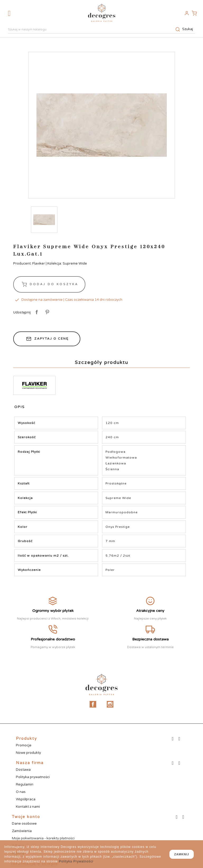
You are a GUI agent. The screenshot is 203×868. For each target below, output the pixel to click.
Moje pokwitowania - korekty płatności (43, 838)
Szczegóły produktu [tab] (101, 362)
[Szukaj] (101, 30)
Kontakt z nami (28, 807)
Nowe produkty (28, 753)
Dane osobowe (24, 824)
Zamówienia (22, 831)
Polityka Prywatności (76, 861)
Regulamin (25, 784)
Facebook (93, 704)
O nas (21, 792)
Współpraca (26, 799)
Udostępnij (36, 312)
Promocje (24, 745)
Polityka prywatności (33, 777)
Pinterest (46, 312)
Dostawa (23, 770)
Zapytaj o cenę (47, 339)
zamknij (182, 854)
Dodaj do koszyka (49, 284)
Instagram (110, 704)
